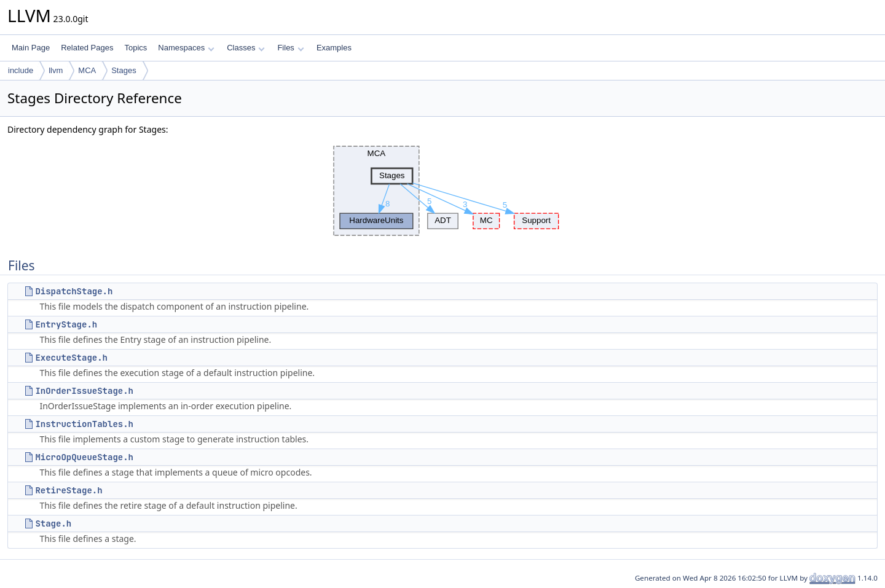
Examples (334, 48)
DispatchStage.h (74, 291)
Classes (246, 48)
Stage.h (53, 523)
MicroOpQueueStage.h (84, 457)
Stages (124, 70)
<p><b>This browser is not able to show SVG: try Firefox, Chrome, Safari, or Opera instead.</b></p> (443, 191)
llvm (56, 70)
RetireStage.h (69, 490)
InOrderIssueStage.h (84, 391)
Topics (136, 48)
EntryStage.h (66, 324)
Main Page (31, 48)
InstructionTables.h (84, 424)
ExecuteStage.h (71, 358)
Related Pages (87, 48)
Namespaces (186, 48)
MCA (87, 70)
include (21, 70)
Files (290, 48)
